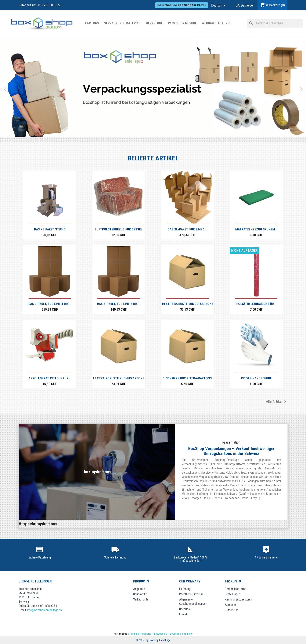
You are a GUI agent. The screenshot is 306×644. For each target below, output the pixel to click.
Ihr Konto (233, 581)
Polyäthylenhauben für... (256, 304)
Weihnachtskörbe (216, 23)
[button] (23, 86)
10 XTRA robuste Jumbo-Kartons (188, 304)
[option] (153, 86)
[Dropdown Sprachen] (219, 6)
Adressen (231, 605)
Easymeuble (161, 634)
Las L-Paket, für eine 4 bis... (50, 304)
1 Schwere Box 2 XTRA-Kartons (188, 378)
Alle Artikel (277, 402)
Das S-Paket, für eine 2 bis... (119, 304)
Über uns (184, 609)
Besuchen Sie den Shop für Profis (182, 5)
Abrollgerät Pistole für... (50, 378)
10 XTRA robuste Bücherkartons (119, 378)
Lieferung (185, 589)
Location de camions (181, 634)
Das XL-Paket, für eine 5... (187, 229)
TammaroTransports (140, 634)
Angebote (139, 589)
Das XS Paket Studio (50, 229)
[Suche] (275, 23)
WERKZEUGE (154, 23)
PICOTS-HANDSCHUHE (256, 378)
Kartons (92, 23)
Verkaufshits (141, 599)
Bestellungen (233, 594)
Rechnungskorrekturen (238, 599)
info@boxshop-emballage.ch (44, 610)
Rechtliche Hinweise (191, 594)
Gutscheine (232, 610)
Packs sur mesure (182, 23)
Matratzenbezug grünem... (256, 229)
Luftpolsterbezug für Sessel (119, 229)
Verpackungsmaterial (122, 23)
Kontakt (184, 614)
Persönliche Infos (236, 589)
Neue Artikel (140, 594)
